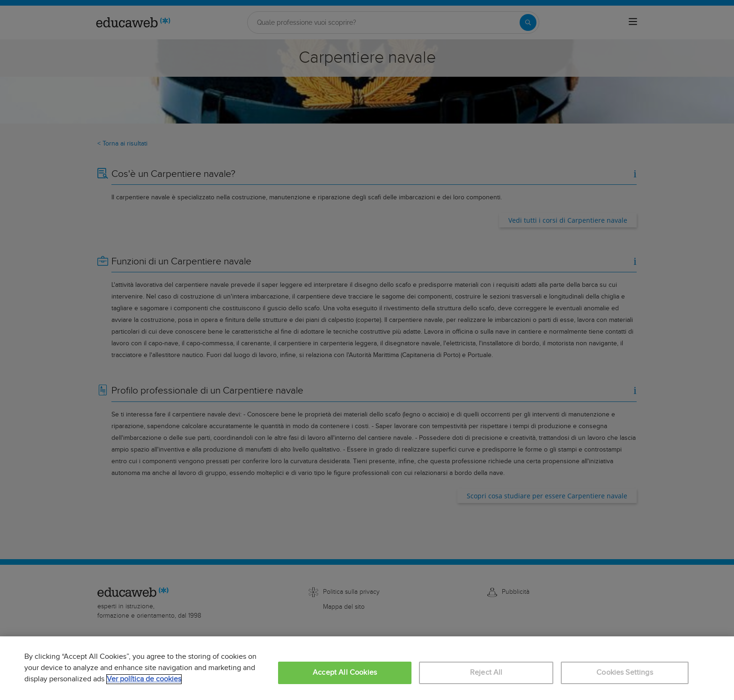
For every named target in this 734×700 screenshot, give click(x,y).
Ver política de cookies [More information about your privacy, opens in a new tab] (144, 679)
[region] (367, 668)
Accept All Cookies (345, 673)
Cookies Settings (625, 673)
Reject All (486, 673)
